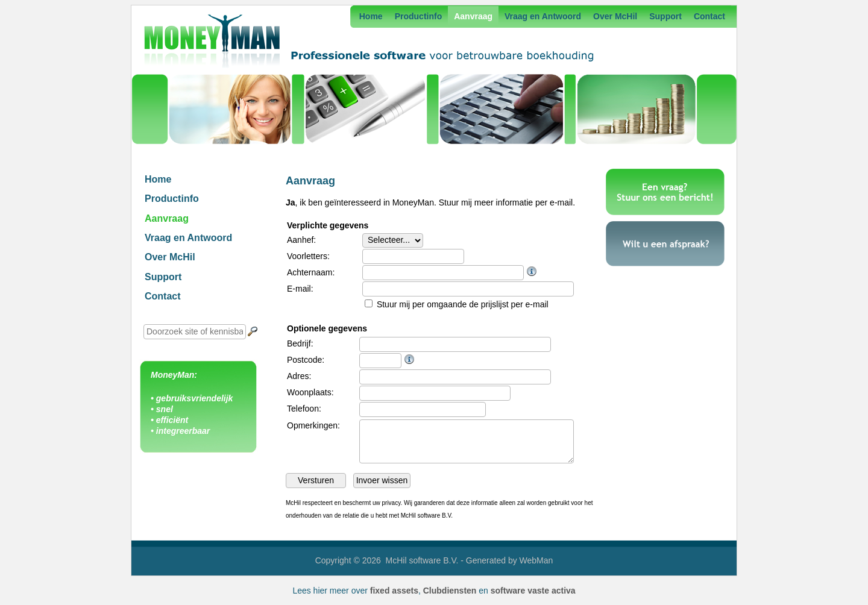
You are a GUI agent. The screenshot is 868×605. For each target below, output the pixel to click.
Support (665, 16)
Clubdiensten (450, 591)
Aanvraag (473, 16)
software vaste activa (533, 591)
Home (371, 16)
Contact (709, 16)
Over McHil (615, 16)
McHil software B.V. (422, 560)
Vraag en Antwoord (543, 16)
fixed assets (394, 591)
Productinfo (419, 16)
